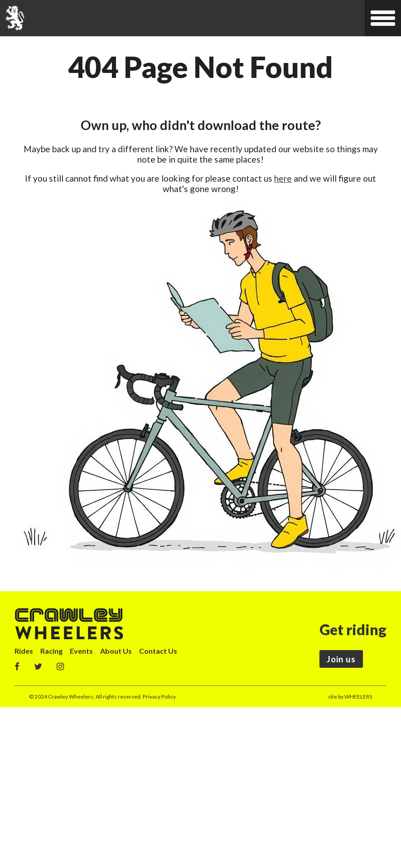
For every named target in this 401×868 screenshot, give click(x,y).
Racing (51, 651)
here (283, 178)
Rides (24, 651)
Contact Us (158, 651)
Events (81, 651)
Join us (341, 659)
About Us (116, 651)
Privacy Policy (159, 697)
